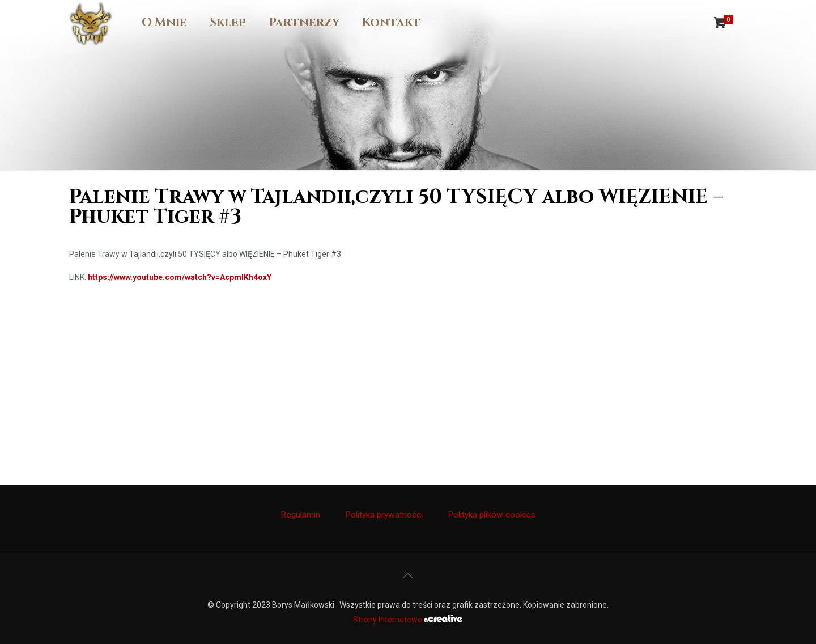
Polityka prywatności (384, 515)
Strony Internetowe (408, 620)
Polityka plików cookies (492, 515)
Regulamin (300, 515)
